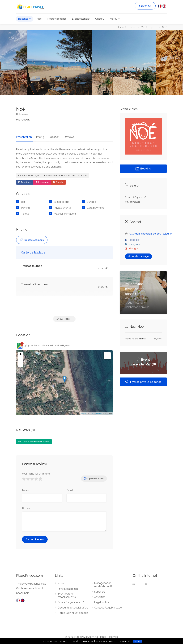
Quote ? (100, 19)
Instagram (42, 181)
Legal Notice (102, 601)
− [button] (20, 358)
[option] (124, 62)
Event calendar (81, 19)
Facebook (25, 181)
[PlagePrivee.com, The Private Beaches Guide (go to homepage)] (31, 6)
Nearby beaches (57, 19)
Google (58, 181)
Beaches (23, 19)
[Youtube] (146, 583)
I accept (137, 641)
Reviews (65, 135)
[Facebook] (140, 583)
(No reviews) (23, 120)
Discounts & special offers (73, 606)
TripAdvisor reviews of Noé (34, 440)
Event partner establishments (67, 594)
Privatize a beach (68, 587)
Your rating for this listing (36, 472)
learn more (124, 641)
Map (39, 19)
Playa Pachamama (135, 339)
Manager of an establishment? (103, 583)
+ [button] (20, 353)
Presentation (24, 135)
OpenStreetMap (96, 412)
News (61, 582)
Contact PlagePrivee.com (109, 606)
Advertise (100, 596)
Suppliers (100, 590)
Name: (26, 489)
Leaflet (84, 412)
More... (114, 19)
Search (145, 6)
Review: (27, 507)
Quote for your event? (71, 601)
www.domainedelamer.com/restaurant (65, 174)
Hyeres (22, 114)
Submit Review (35, 538)
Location (51, 135)
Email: (70, 489)
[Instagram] (134, 583)
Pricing (39, 135)
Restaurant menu (32, 239)
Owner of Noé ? (130, 109)
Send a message (29, 174)
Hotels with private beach (73, 611)
